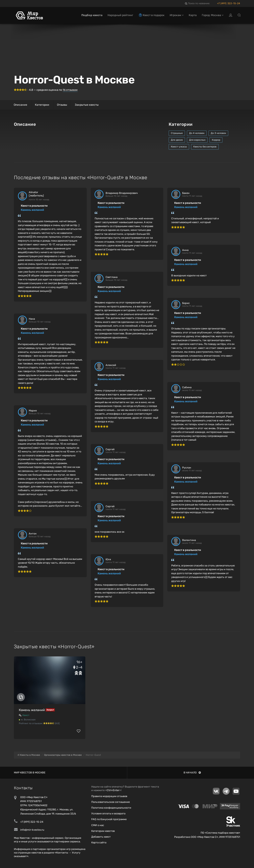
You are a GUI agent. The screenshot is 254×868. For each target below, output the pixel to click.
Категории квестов (103, 831)
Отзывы (62, 105)
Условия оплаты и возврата (108, 813)
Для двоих (177, 140)
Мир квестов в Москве (30, 773)
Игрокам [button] (177, 15)
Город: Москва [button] (213, 15)
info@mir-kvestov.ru (32, 830)
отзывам (70, 90)
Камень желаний (32, 210)
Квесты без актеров (205, 147)
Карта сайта (99, 842)
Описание (20, 105)
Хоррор (216, 140)
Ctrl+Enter (113, 790)
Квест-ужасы (179, 147)
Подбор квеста (92, 15)
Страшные (177, 133)
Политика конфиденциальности (111, 808)
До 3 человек (218, 133)
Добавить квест (101, 837)
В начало (192, 773)
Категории (42, 105)
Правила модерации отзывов (109, 796)
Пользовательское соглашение (111, 802)
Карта (193, 15)
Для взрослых (197, 140)
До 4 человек (197, 133)
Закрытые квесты (87, 105)
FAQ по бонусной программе (109, 819)
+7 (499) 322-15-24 (229, 3)
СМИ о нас (98, 825)
